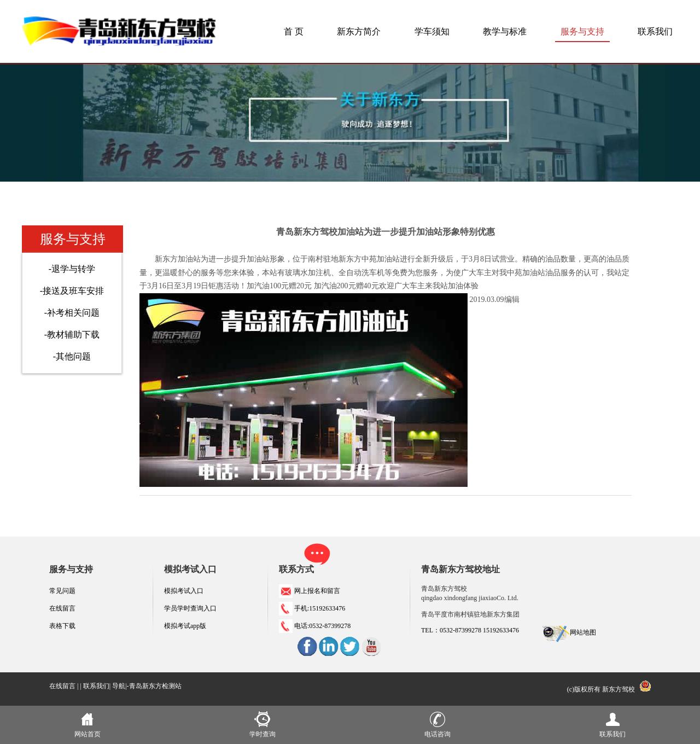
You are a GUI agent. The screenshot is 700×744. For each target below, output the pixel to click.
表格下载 (62, 626)
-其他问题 (72, 356)
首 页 (294, 31)
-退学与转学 (72, 269)
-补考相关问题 (72, 313)
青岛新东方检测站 (155, 686)
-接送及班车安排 (72, 291)
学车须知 (432, 31)
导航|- (120, 686)
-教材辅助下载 (72, 335)
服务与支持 (582, 31)
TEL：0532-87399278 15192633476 (470, 630)
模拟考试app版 (185, 626)
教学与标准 (505, 31)
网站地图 (583, 632)
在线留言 (62, 608)
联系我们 (655, 31)
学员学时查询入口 (190, 608)
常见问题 (62, 591)
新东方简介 (359, 31)
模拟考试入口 (184, 591)
